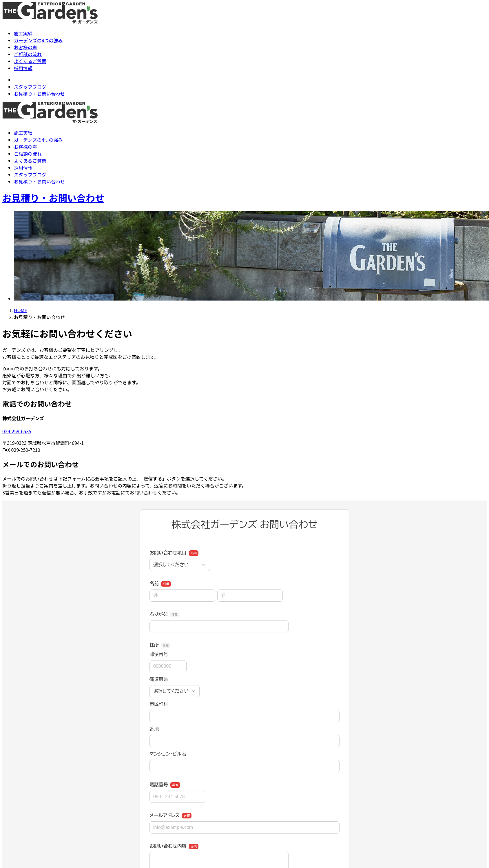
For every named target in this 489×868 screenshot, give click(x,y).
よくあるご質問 (30, 61)
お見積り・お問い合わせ (39, 94)
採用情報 (23, 68)
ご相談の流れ (28, 54)
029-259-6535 (17, 431)
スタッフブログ (30, 87)
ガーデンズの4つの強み (38, 40)
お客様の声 (25, 47)
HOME (21, 310)
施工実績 (23, 33)
